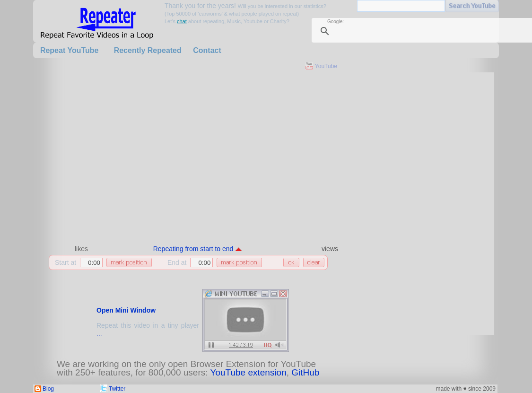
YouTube (326, 66)
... (99, 334)
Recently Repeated (148, 50)
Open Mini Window (126, 310)
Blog (48, 389)
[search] (431, 31)
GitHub (305, 372)
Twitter (117, 389)
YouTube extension (248, 372)
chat (182, 21)
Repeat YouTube (70, 50)
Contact (207, 50)
